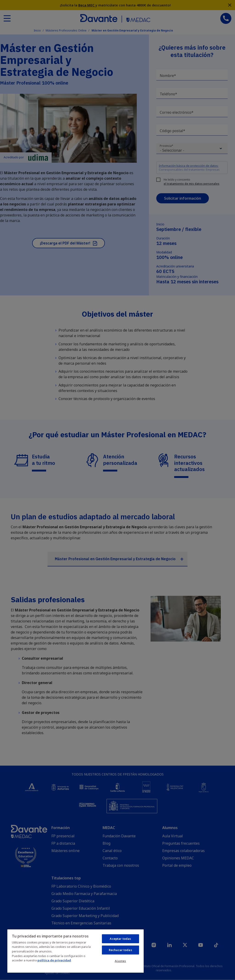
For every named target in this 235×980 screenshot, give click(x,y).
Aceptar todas (120, 939)
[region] (76, 951)
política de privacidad (54, 960)
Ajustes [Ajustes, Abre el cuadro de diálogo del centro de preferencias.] (120, 961)
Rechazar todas (120, 950)
